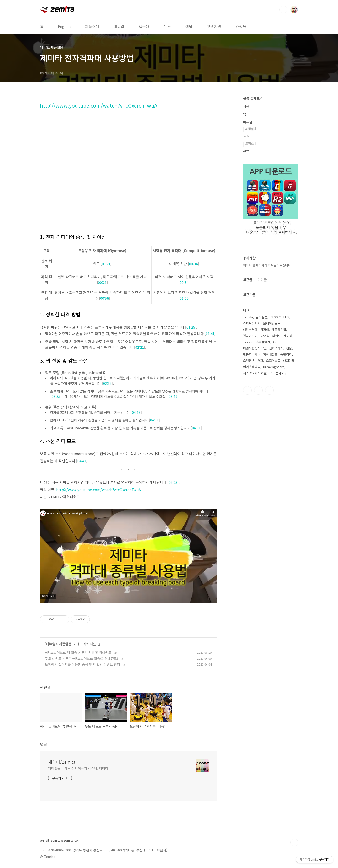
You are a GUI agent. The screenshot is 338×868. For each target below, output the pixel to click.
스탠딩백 (249, 361)
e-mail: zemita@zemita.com (60, 840)
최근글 (248, 280)
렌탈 (189, 26)
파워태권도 (270, 354)
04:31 (196, 428)
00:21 (106, 264)
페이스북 (247, 390)
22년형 (265, 336)
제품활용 (65, 644)
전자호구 (281, 373)
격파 (260, 361)
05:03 (173, 482)
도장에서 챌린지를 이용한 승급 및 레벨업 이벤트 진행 (82, 664)
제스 (257, 354)
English (64, 26)
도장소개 (251, 143)
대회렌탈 (289, 361)
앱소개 (144, 26)
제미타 (288, 336)
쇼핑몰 (241, 26)
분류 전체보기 (253, 98)
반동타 (247, 354)
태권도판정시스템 (255, 348)
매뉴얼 (119, 26)
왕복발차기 (263, 342)
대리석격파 (250, 329)
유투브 (269, 390)
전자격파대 (276, 348)
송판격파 (286, 354)
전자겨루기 (250, 336)
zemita (248, 317)
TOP (294, 842)
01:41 (210, 334)
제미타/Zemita (62, 762)
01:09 (184, 298)
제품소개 (92, 26)
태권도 (277, 336)
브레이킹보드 (272, 323)
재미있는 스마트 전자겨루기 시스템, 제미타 (78, 768)
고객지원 (214, 26)
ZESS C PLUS (280, 317)
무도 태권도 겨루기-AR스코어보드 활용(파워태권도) (82, 658)
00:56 (104, 298)
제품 (246, 106)
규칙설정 (262, 317)
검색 (283, 10)
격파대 (265, 329)
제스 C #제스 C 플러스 (258, 373)
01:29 (191, 327)
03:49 (173, 396)
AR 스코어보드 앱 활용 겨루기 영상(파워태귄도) (79, 652)
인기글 (262, 280)
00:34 (193, 264)
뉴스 (167, 26)
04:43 (82, 461)
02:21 (140, 347)
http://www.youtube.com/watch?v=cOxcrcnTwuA (99, 105)
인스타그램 (258, 390)
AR (275, 342)
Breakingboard (274, 367)
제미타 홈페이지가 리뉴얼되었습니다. (267, 265)
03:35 (56, 396)
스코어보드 (273, 361)
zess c (248, 342)
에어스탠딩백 (252, 367)
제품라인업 (279, 329)
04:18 (136, 412)
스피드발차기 (252, 323)
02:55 (107, 383)
